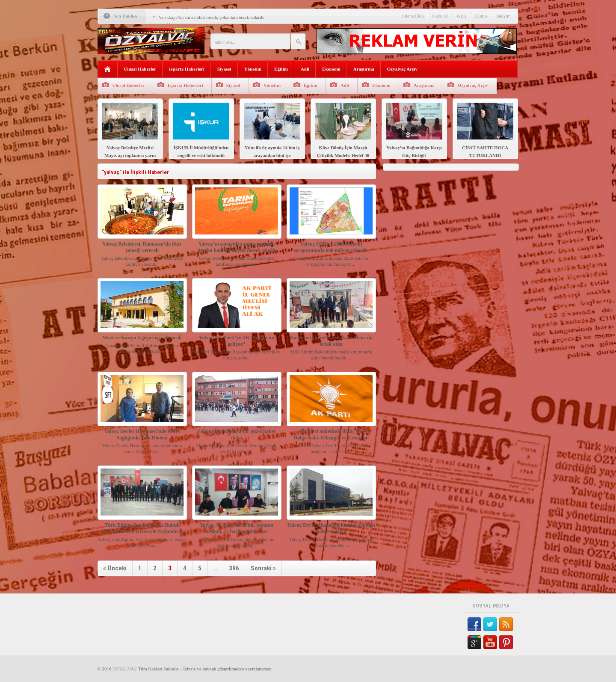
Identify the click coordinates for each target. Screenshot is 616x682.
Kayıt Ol (440, 16)
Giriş (462, 16)
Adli (305, 69)
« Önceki (115, 568)
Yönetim (253, 69)
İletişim (503, 16)
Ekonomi (331, 69)
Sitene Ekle (413, 16)
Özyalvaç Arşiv (402, 69)
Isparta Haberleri (187, 69)
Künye (481, 16)
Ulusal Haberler (140, 69)
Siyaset (224, 69)
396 (234, 568)
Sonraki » (263, 568)
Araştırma (364, 69)
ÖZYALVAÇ (125, 669)
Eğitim (281, 69)
